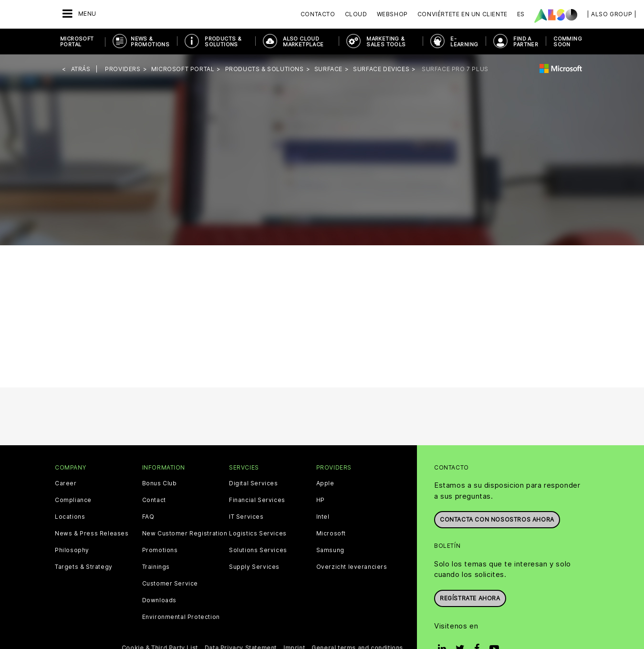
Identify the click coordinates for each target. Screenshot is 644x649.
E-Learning (464, 42)
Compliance (73, 500)
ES (521, 14)
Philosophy (72, 550)
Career (66, 483)
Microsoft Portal (77, 42)
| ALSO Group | (612, 14)
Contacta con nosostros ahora (497, 519)
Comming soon (568, 42)
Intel (323, 517)
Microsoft (331, 534)
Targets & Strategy (84, 567)
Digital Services (254, 483)
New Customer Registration (185, 534)
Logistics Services (258, 534)
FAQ (148, 517)
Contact (154, 500)
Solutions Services (258, 550)
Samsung (330, 550)
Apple (325, 483)
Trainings (156, 567)
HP (321, 500)
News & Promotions (150, 42)
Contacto (318, 14)
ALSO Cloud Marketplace (303, 42)
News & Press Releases (92, 534)
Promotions (160, 550)
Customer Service (170, 584)
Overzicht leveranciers (352, 567)
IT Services (246, 517)
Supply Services (254, 567)
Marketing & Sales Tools (386, 42)
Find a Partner (526, 42)
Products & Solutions (223, 42)
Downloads (159, 600)
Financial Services (257, 500)
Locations (70, 517)
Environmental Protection (181, 617)
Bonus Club (160, 483)
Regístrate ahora (470, 598)
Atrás (81, 69)
